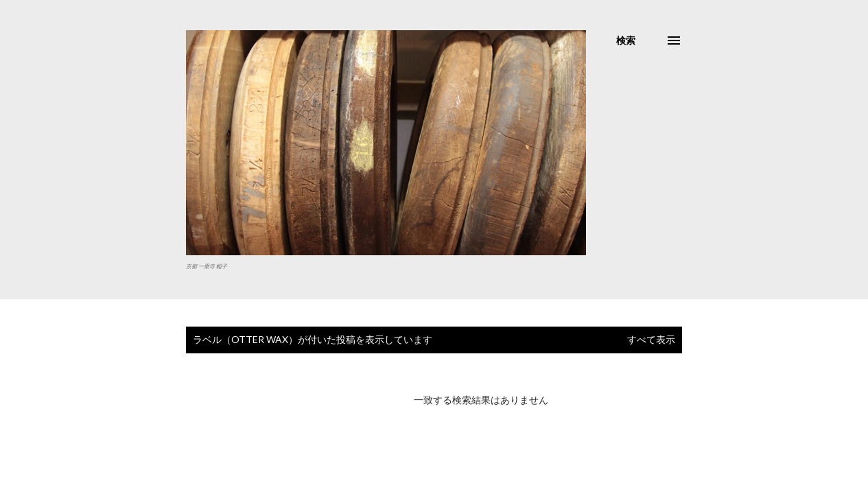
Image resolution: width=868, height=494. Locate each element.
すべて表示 (651, 339)
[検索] (626, 40)
